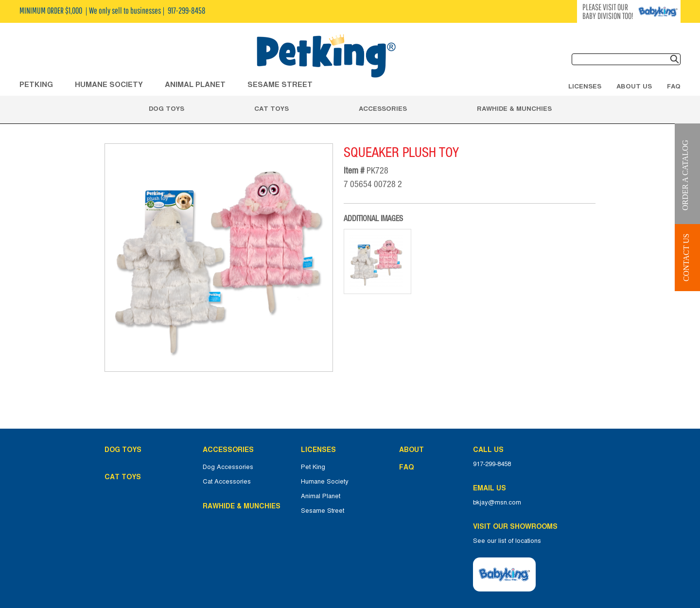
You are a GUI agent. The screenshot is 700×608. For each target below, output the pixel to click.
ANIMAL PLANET (195, 84)
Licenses (585, 86)
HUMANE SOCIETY (109, 84)
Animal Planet (321, 496)
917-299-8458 (492, 464)
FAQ (674, 86)
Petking (36, 84)
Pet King (313, 467)
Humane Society (325, 482)
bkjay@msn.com (497, 503)
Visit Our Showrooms (517, 526)
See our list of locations (507, 541)
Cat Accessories (227, 482)
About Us (634, 86)
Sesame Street (280, 84)
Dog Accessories (228, 467)
